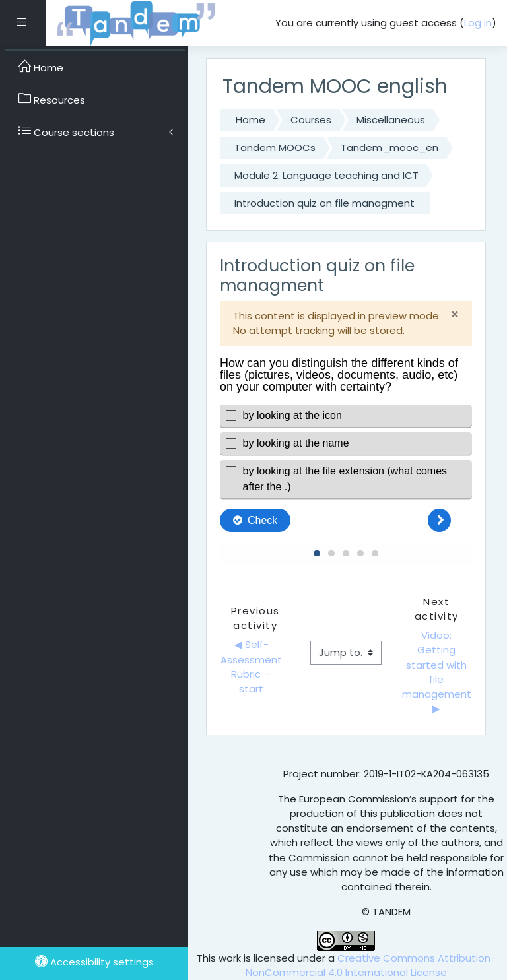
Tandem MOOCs (275, 147)
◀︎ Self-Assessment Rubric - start (253, 667)
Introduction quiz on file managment (324, 203)
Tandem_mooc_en (389, 147)
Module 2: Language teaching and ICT (326, 175)
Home (251, 120)
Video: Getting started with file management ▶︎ (437, 672)
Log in (478, 23)
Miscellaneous (391, 120)
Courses (311, 120)
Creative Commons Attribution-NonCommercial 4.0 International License (371, 965)
